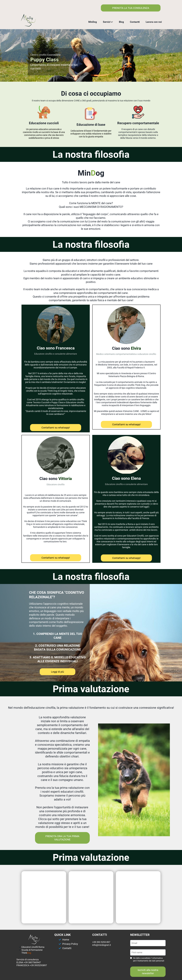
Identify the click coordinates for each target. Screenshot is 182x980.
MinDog (93, 22)
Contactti (135, 22)
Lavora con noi (154, 22)
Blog (121, 22)
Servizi (108, 22)
